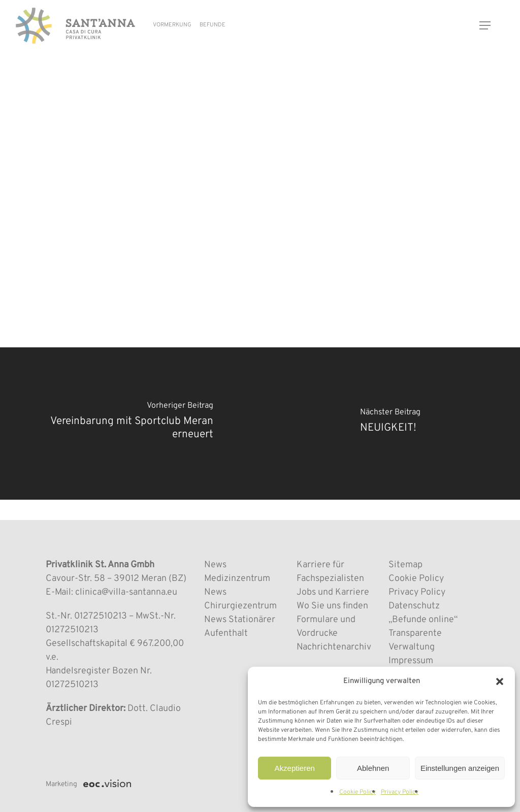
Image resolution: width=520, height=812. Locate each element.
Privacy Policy (400, 792)
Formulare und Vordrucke (326, 627)
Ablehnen (373, 768)
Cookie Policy (357, 792)
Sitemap (405, 565)
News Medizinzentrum (237, 572)
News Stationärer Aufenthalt (240, 627)
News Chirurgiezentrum (240, 599)
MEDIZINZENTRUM (85, 89)
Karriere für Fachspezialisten (330, 572)
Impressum (411, 661)
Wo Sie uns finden (332, 606)
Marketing (61, 784)
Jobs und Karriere (333, 592)
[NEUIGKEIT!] (390, 424)
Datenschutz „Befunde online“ (423, 613)
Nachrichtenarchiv (334, 647)
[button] (500, 681)
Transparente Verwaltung (415, 640)
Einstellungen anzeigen (460, 768)
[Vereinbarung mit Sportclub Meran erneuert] (130, 424)
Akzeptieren (295, 768)
